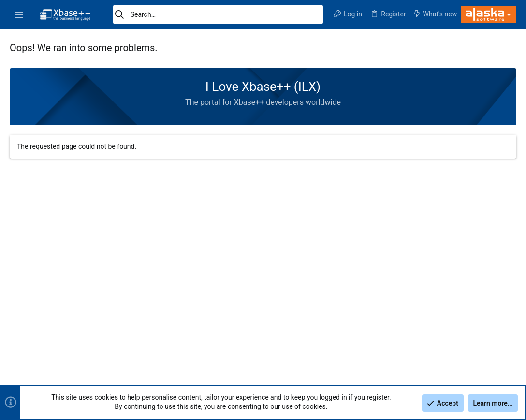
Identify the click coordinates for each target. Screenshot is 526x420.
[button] (19, 14)
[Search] (218, 14)
